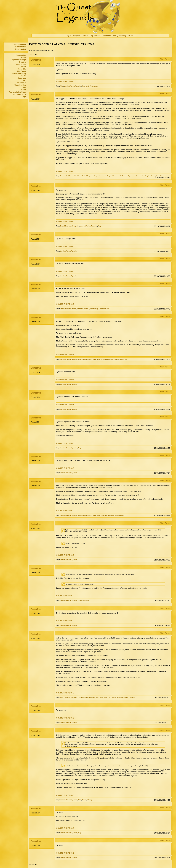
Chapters (22, 62)
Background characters (68, 309)
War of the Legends (128, 698)
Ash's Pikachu (69, 176)
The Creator (112, 698)
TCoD (131, 36)
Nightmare (131, 176)
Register (77, 36)
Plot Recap (22, 71)
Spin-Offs (22, 69)
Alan (62, 86)
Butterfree (36, 60)
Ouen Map (22, 78)
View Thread (165, 59)
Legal (24, 97)
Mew (105, 698)
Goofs (24, 90)
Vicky (119, 698)
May (84, 86)
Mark (121, 176)
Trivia (24, 87)
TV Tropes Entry (20, 94)
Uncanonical (94, 86)
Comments (106, 36)
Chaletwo (78, 176)
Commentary (21, 64)
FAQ (24, 80)
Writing (90, 800)
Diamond (74, 698)
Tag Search (95, 36)
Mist (87, 86)
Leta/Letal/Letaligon (85, 359)
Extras (24, 67)
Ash (61, 176)
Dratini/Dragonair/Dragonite (91, 176)
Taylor (84, 800)
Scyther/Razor (150, 176)
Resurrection (140, 176)
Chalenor (67, 698)
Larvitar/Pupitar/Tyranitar (73, 86)
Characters (22, 83)
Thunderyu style (19, 45)
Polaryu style (21, 49)
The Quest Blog (119, 36)
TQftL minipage (83, 600)
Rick (80, 800)
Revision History (19, 74)
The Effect (124, 359)
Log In (68, 36)
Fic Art (23, 76)
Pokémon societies (107, 515)
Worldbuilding (20, 85)
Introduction (21, 55)
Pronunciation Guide (18, 92)
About (24, 57)
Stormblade (160, 176)
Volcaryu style (20, 47)
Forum (85, 36)
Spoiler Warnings (19, 60)
